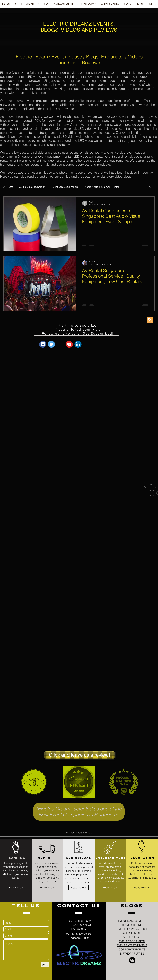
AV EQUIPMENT (132, 933)
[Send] (45, 964)
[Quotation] (151, 496)
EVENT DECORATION (132, 941)
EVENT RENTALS (132, 937)
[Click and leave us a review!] (79, 755)
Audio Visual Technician (32, 187)
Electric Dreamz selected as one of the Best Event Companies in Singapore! (80, 812)
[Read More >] (16, 887)
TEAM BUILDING (132, 925)
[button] (59, 5)
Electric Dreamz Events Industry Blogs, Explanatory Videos (79, 57)
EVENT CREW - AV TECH (132, 929)
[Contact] (151, 485)
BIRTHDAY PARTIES (132, 953)
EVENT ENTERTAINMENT (132, 945)
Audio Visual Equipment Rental (102, 187)
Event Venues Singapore (65, 187)
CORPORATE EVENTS (132, 949)
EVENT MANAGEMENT (132, 921)
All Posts (8, 187)
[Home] (151, 490)
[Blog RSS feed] (150, 320)
